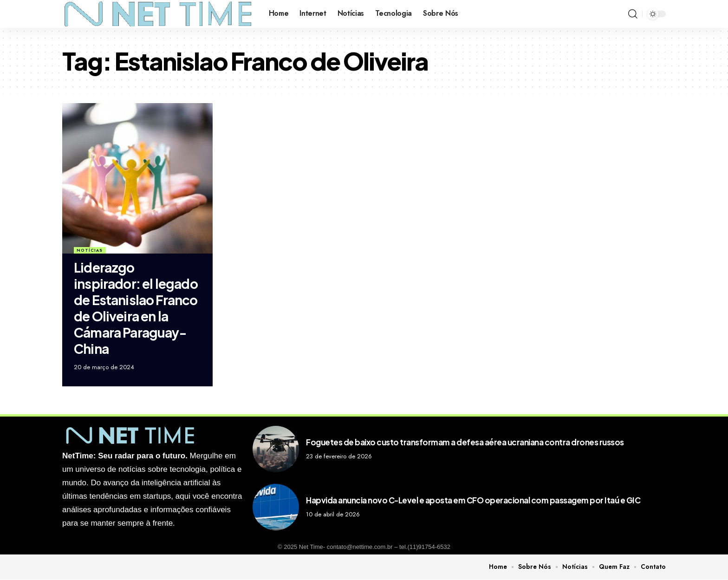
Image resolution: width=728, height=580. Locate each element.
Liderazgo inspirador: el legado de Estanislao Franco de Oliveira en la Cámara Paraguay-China (136, 308)
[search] (633, 14)
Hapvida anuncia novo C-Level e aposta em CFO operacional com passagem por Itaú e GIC (473, 500)
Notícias (90, 250)
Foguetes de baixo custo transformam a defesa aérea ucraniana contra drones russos (465, 442)
